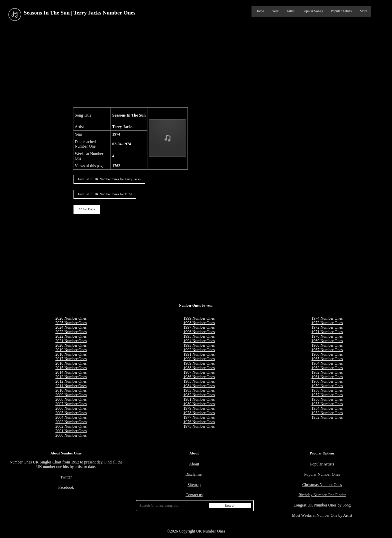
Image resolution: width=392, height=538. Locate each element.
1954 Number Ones (327, 408)
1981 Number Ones (199, 399)
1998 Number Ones (199, 323)
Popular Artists (341, 11)
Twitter (66, 477)
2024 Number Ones (71, 327)
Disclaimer (194, 474)
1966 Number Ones (327, 354)
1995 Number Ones (199, 336)
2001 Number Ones (71, 431)
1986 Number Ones (199, 377)
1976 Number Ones (199, 422)
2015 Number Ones (71, 368)
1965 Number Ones (327, 359)
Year (275, 11)
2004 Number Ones (71, 417)
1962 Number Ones (327, 372)
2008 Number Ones (71, 399)
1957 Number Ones (327, 395)
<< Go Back (87, 209)
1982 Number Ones (199, 395)
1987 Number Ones (199, 372)
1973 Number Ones (327, 323)
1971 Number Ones (327, 332)
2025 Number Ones (71, 323)
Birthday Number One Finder (322, 495)
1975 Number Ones (199, 426)
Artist (290, 11)
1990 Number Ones (199, 359)
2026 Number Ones (71, 318)
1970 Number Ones (327, 336)
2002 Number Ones (71, 426)
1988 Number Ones (199, 368)
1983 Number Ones (199, 390)
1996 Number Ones (199, 332)
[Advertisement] (196, 65)
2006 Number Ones (71, 408)
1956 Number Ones (327, 399)
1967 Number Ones (327, 350)
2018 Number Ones (71, 354)
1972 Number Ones (327, 327)
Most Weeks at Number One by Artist (322, 515)
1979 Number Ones (199, 408)
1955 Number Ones (327, 404)
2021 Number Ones (71, 341)
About (194, 464)
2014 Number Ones (71, 372)
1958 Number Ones (327, 390)
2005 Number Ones (71, 413)
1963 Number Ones (327, 368)
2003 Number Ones (71, 422)
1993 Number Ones (199, 345)
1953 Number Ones (327, 413)
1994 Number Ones (199, 341)
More (363, 11)
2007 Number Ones (71, 404)
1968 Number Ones (327, 345)
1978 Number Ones (199, 413)
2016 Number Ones (71, 363)
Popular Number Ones (322, 474)
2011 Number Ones (71, 386)
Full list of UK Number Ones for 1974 (105, 194)
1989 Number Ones (199, 363)
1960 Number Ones (327, 381)
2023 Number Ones (71, 332)
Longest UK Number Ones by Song (322, 505)
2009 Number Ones (71, 395)
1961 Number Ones (327, 377)
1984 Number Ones (199, 386)
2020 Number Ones (71, 345)
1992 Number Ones (199, 350)
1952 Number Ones (327, 417)
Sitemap (194, 485)
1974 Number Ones (327, 318)
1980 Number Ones (199, 404)
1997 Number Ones (199, 327)
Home (260, 11)
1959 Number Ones (327, 386)
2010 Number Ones (71, 390)
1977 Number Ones (199, 417)
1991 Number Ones (199, 354)
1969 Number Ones (327, 341)
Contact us (194, 495)
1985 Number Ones (199, 381)
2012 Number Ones (71, 381)
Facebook (66, 487)
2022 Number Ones (71, 336)
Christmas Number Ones (322, 485)
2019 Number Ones (71, 350)
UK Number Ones (210, 531)
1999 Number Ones (199, 318)
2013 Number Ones (71, 377)
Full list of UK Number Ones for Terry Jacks (109, 179)
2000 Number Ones (71, 435)
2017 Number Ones (71, 359)
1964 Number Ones (327, 363)
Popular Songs (313, 11)
